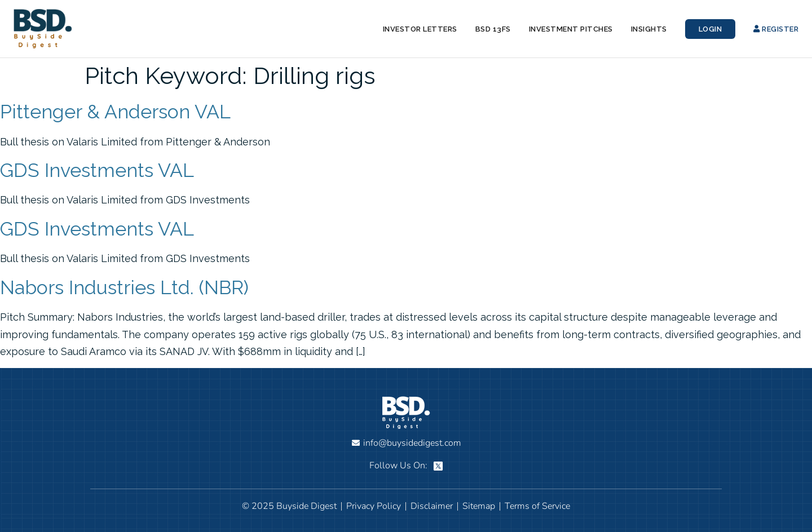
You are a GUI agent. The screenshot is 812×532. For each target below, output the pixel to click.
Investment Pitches (571, 29)
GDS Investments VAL (97, 170)
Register (776, 29)
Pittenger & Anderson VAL (115, 112)
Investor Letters (420, 29)
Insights (649, 29)
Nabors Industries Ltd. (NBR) (124, 287)
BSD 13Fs (493, 29)
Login (710, 29)
